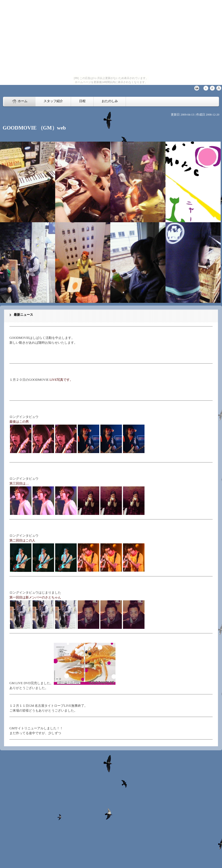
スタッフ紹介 (53, 101)
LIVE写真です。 (61, 380)
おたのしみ (110, 101)
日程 (82, 101)
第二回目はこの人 (22, 540)
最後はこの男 (19, 422)
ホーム (20, 101)
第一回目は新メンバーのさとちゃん (35, 597)
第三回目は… (19, 483)
